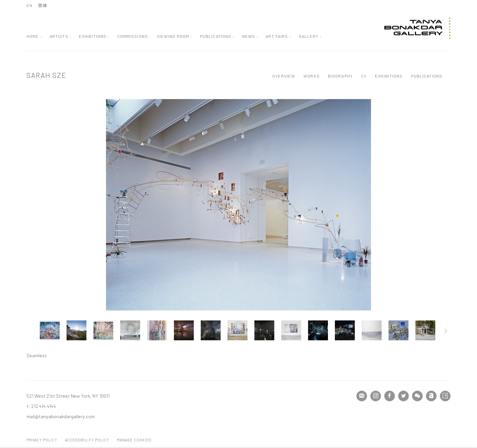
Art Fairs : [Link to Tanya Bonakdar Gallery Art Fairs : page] (278, 36)
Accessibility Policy (87, 440)
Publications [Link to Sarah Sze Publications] (427, 76)
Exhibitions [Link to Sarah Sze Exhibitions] (389, 76)
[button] (50, 330)
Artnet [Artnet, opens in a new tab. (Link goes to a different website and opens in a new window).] (431, 396)
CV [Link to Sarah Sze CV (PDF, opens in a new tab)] (364, 76)
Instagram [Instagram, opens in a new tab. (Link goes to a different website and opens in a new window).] (376, 396)
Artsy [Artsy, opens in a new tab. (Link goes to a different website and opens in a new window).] (445, 396)
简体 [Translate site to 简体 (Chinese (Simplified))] (43, 5)
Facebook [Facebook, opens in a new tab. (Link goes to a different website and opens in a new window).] (390, 396)
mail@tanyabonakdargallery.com (61, 416)
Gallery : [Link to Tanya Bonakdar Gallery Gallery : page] (310, 36)
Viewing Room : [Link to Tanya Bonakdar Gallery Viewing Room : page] (175, 36)
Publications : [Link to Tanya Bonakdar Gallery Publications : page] (217, 36)
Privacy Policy (42, 440)
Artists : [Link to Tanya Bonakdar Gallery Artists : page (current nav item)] (60, 36)
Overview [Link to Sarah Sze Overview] (284, 76)
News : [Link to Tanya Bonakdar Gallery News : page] (250, 36)
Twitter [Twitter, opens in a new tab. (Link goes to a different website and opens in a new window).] (403, 396)
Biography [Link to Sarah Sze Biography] (340, 76)
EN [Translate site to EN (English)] (29, 5)
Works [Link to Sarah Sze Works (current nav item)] (312, 76)
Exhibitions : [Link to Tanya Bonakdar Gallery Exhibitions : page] (94, 36)
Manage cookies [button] (134, 440)
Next (446, 332)
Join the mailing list (362, 396)
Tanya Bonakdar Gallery (417, 28)
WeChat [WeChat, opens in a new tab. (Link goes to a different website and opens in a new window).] (417, 396)
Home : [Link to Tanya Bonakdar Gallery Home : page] (34, 36)
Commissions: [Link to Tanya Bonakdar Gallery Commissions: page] (133, 36)
